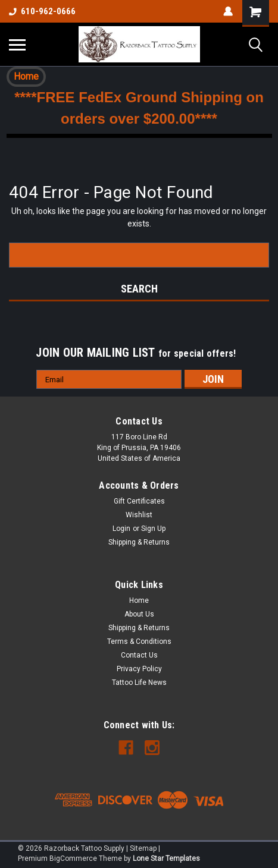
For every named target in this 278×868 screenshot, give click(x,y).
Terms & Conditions (139, 641)
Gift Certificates (139, 501)
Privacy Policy (139, 669)
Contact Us (139, 655)
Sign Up (153, 529)
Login (121, 529)
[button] (26, 77)
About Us (139, 614)
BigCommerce (73, 858)
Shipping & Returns (139, 542)
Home (26, 76)
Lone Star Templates (166, 858)
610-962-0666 (42, 11)
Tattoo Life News (139, 683)
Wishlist (139, 515)
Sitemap (143, 848)
